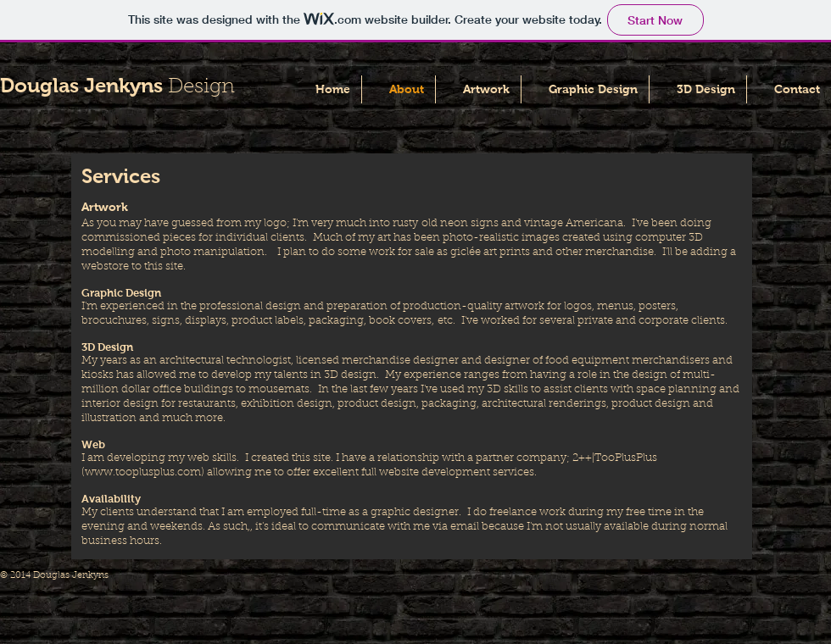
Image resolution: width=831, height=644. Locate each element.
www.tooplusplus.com (143, 472)
